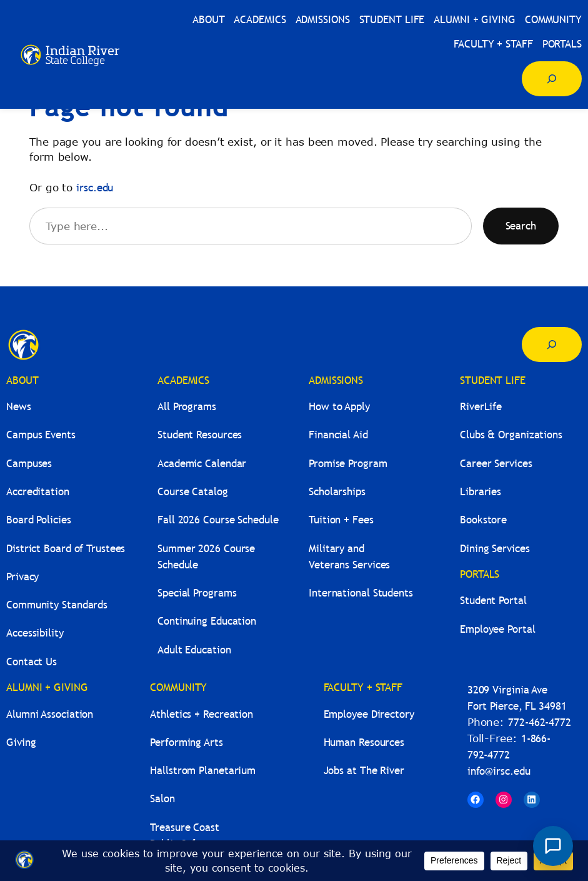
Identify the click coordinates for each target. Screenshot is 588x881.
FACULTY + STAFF (363, 687)
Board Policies (39, 520)
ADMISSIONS (336, 380)
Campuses (29, 464)
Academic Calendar (202, 464)
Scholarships (337, 492)
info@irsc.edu (499, 771)
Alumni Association (50, 714)
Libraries (481, 492)
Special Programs (197, 593)
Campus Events (41, 435)
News (19, 407)
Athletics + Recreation (202, 714)
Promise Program (348, 464)
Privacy (22, 577)
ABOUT (22, 380)
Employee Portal (498, 629)
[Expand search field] (552, 79)
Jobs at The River (364, 771)
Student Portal (493, 601)
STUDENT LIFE (493, 380)
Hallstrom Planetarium (203, 771)
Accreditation (38, 492)
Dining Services (495, 549)
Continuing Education (207, 621)
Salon (162, 799)
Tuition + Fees (341, 520)
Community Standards (57, 605)
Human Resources (364, 743)
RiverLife (481, 407)
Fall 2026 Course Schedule (218, 520)
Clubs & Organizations (511, 435)
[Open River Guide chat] (553, 846)
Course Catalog (193, 492)
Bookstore (483, 520)
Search (521, 226)
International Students (361, 593)
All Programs (187, 407)
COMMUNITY (178, 687)
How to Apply (339, 407)
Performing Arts (187, 743)
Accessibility (35, 633)
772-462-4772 (540, 722)
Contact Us (32, 662)
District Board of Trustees (66, 549)
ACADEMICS (183, 380)
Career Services (496, 464)
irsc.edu (95, 188)
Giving (21, 743)
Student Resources (200, 435)
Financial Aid (338, 435)
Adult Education (194, 650)
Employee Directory (369, 714)
